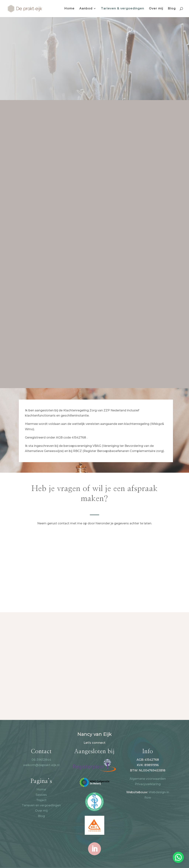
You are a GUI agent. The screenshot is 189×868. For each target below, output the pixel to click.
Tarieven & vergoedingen (123, 9)
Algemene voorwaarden (148, 779)
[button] (178, 857)
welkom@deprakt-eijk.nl (41, 765)
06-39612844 (41, 760)
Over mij (156, 9)
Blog (172, 9)
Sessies (41, 795)
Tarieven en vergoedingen (41, 805)
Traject (41, 800)
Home (69, 9)
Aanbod (86, 9)
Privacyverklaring (148, 784)
